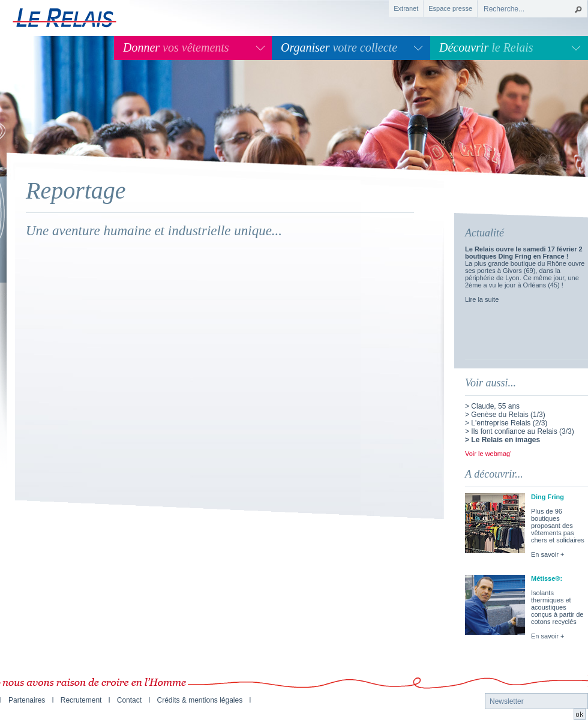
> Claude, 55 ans (492, 406)
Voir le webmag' (488, 454)
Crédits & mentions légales (199, 700)
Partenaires (27, 700)
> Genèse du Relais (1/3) (505, 415)
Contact (129, 700)
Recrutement (81, 700)
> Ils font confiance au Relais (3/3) (520, 431)
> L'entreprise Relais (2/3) (506, 423)
